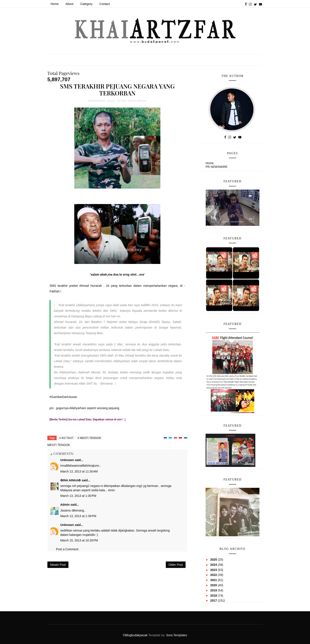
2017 (214, 600)
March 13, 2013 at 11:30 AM (79, 471)
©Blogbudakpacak (136, 635)
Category (86, 4)
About (69, 4)
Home (55, 4)
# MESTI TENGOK (89, 438)
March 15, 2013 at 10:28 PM (79, 540)
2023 (214, 570)
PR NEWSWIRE (217, 167)
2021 (214, 580)
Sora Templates (177, 635)
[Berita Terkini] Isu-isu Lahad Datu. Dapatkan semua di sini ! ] (88, 419)
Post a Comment (67, 549)
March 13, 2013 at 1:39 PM (78, 516)
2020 (214, 585)
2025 (214, 560)
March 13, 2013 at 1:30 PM (78, 496)
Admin (65, 505)
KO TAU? (122, 101)
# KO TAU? (66, 438)
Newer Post (58, 565)
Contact (105, 4)
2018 (214, 596)
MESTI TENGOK (137, 101)
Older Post (176, 565)
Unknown (67, 460)
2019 (214, 590)
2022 (214, 575)
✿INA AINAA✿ (71, 480)
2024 (214, 565)
